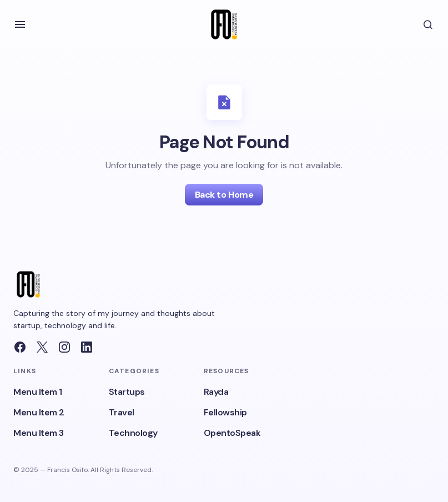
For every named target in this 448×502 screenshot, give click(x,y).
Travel (122, 412)
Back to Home (224, 195)
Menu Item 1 (38, 392)
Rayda (216, 392)
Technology (133, 433)
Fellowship (225, 412)
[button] (20, 24)
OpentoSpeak (232, 433)
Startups (127, 392)
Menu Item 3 (39, 433)
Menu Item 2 (39, 412)
